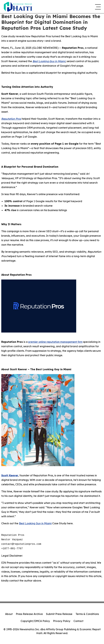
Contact (78, 621)
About (9, 614)
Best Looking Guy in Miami (35, 523)
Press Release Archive (29, 614)
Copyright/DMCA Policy (35, 621)
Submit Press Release (59, 614)
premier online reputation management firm (55, 342)
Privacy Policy (62, 621)
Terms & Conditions (87, 614)
